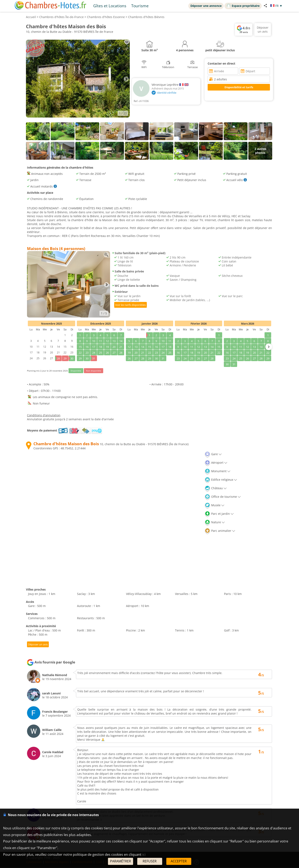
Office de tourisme (223, 497)
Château (216, 488)
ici (144, 855)
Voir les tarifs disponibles (131, 305)
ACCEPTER (179, 861)
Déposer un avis (39, 644)
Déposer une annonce (206, 6)
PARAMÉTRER (121, 861)
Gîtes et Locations (110, 6)
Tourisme (140, 6)
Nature (215, 522)
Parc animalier (220, 531)
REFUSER (150, 861)
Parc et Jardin (219, 514)
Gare (213, 454)
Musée (214, 505)
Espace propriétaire (243, 6)
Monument (218, 471)
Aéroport (216, 463)
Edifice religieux (221, 480)
